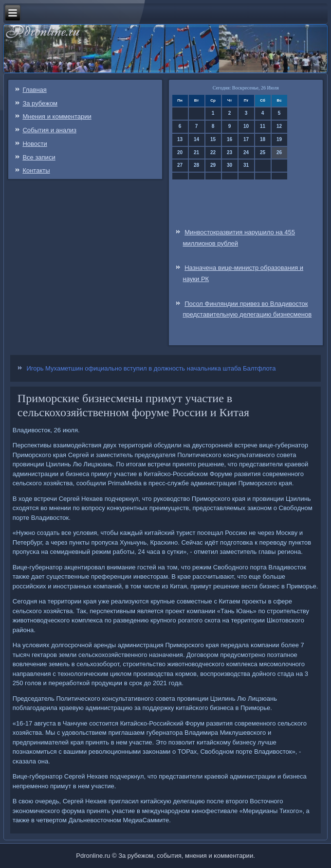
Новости (35, 144)
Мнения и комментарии (57, 116)
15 (213, 139)
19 (279, 139)
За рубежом (40, 103)
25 (263, 152)
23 (230, 152)
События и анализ (49, 130)
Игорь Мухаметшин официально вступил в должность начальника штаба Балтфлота (151, 368)
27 (180, 165)
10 (246, 126)
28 (196, 165)
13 (180, 139)
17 (246, 139)
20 (180, 152)
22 (213, 152)
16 (230, 139)
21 (196, 152)
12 (279, 126)
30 (230, 165)
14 (196, 139)
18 (263, 139)
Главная (34, 90)
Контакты (36, 170)
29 (213, 165)
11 (263, 126)
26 (279, 152)
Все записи (39, 157)
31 (246, 165)
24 (246, 152)
